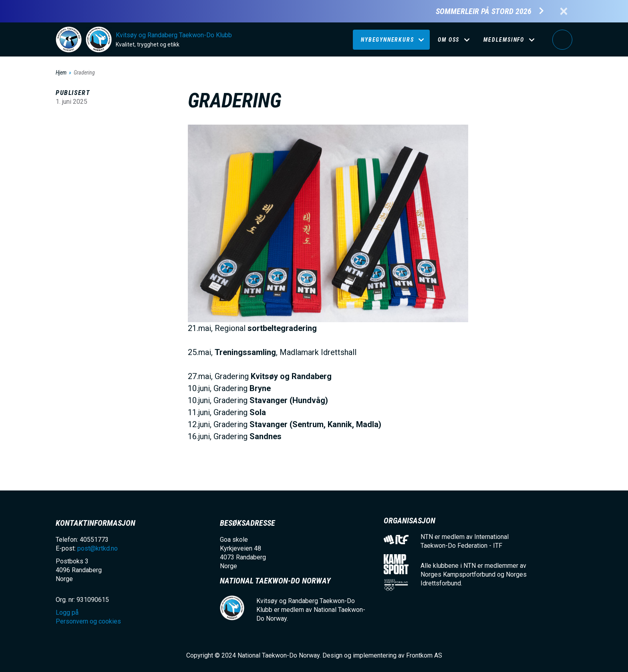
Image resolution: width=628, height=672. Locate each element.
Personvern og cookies (88, 621)
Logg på (562, 40)
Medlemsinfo (504, 40)
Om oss (449, 40)
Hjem (61, 73)
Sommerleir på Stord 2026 (484, 11)
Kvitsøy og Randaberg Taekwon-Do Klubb (174, 35)
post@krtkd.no (98, 548)
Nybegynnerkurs (387, 40)
